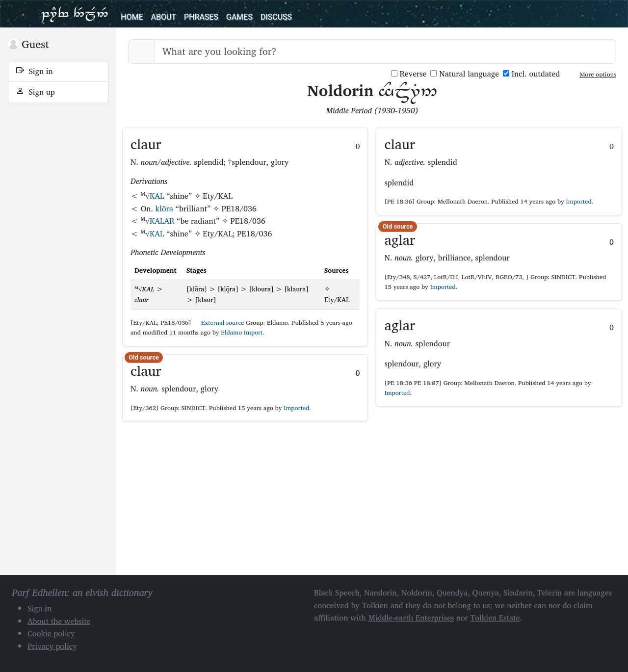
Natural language (465, 74)
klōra (164, 208)
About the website (59, 621)
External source (219, 323)
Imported (296, 408)
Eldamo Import (242, 332)
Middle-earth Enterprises (411, 618)
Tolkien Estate (495, 618)
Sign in (35, 71)
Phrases (201, 17)
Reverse (409, 74)
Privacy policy (52, 646)
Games (239, 17)
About (163, 17)
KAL (157, 196)
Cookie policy (51, 633)
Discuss (276, 17)
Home (132, 17)
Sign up (36, 92)
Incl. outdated (531, 74)
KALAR (162, 221)
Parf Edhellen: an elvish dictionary (75, 14)
